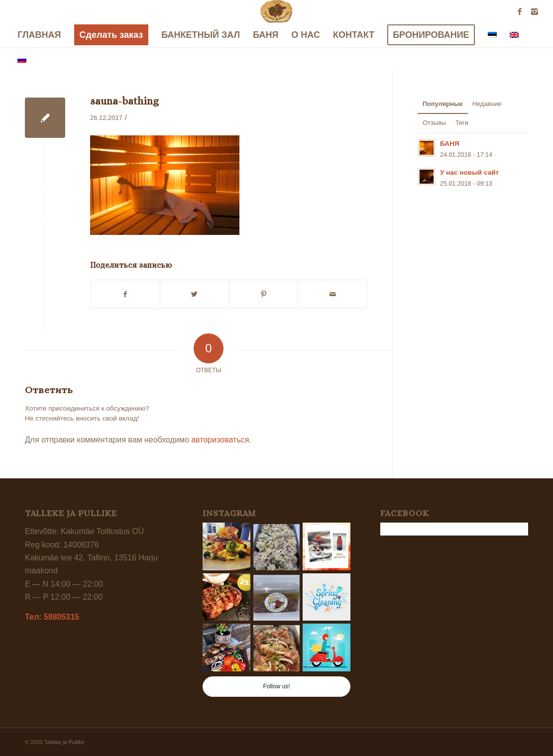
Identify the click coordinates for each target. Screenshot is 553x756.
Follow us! (276, 686)
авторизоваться (220, 440)
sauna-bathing (124, 101)
